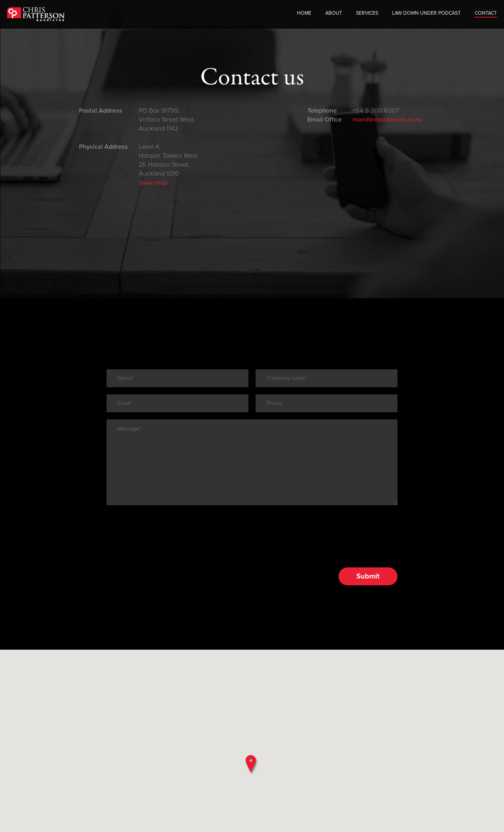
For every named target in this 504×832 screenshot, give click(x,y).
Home (304, 14)
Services (367, 14)
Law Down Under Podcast (426, 14)
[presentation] (161, 493)
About (334, 14)
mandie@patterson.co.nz (387, 119)
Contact (486, 14)
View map (153, 183)
